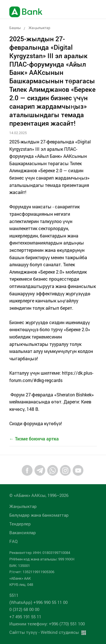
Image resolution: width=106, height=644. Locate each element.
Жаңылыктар (39, 28)
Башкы (15, 28)
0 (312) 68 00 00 (24, 609)
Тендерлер (20, 524)
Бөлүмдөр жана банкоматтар (39, 515)
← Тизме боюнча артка (34, 439)
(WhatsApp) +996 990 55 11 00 (38, 602)
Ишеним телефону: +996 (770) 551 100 (47, 624)
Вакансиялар (23, 532)
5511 (14, 595)
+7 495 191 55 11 (25, 617)
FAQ (13, 541)
